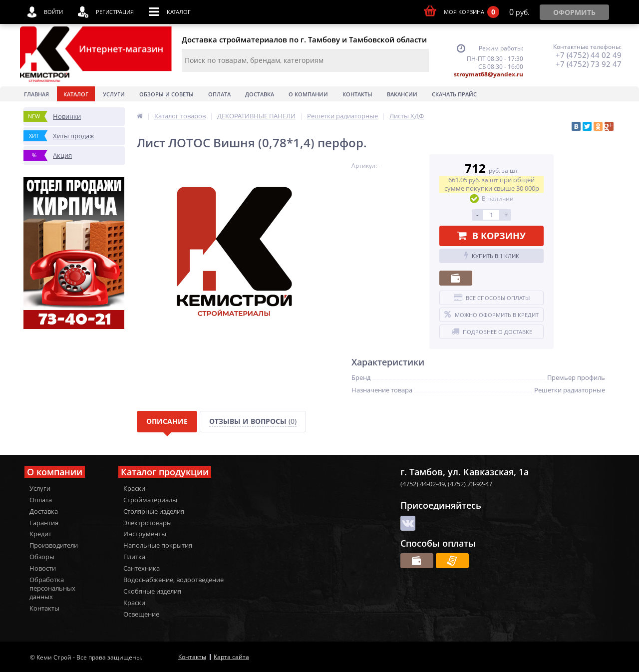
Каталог (76, 94)
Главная (36, 94)
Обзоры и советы (166, 94)
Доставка (260, 94)
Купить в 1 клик (492, 256)
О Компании (308, 94)
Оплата (219, 94)
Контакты (357, 94)
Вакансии (402, 94)
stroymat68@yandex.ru (488, 74)
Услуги (114, 94)
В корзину (491, 236)
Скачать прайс (454, 94)
